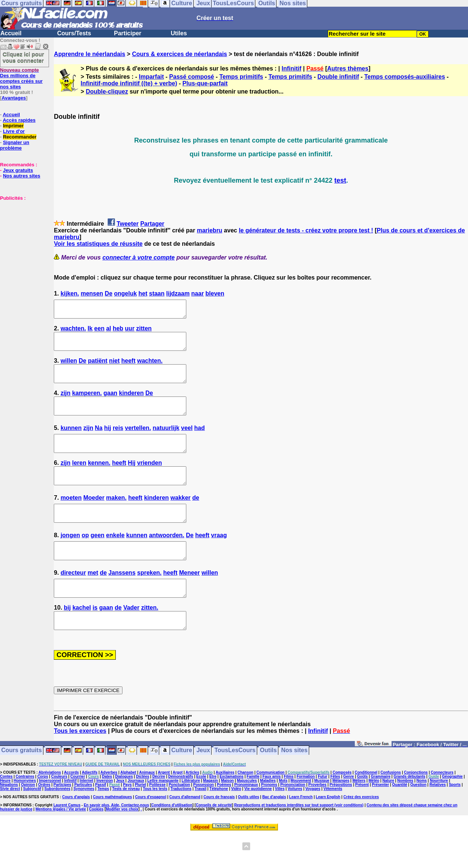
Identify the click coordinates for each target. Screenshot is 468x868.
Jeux (203, 784)
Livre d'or (14, 131)
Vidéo (236, 822)
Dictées (143, 810)
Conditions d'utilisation (172, 838)
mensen (92, 293)
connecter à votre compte (139, 257)
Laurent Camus (67, 838)
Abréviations (50, 806)
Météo (374, 814)
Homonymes (25, 814)
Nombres (405, 814)
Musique (322, 814)
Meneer (189, 599)
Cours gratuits (21, 784)
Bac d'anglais (274, 830)
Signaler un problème (15, 145)
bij (67, 638)
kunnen (71, 441)
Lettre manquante (163, 814)
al (109, 332)
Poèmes (224, 818)
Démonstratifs (181, 810)
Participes (62, 818)
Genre (349, 810)
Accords (71, 806)
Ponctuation (179, 818)
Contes (6, 810)
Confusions (391, 806)
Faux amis (271, 810)
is (95, 638)
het (143, 293)
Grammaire (381, 810)
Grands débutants (409, 810)
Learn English (328, 830)
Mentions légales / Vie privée (61, 843)
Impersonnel (50, 814)
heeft (128, 367)
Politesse (157, 818)
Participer (128, 33)
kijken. (70, 293)
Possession (204, 818)
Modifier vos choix (122, 843)
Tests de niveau (126, 822)
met (93, 599)
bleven (215, 293)
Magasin (210, 814)
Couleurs (59, 810)
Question (418, 818)
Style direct (10, 822)
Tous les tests (155, 822)
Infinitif (292, 68)
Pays (127, 818)
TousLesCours (235, 784)
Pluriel (140, 818)
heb (118, 332)
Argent (164, 806)
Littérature (191, 814)
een (99, 332)
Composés (342, 806)
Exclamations (232, 810)
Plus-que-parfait (205, 83)
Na (99, 441)
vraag (219, 559)
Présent (362, 818)
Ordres (44, 818)
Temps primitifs (241, 77)
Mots (283, 814)
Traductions (181, 822)
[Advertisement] (22, 238)
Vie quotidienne (258, 822)
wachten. (73, 332)
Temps (103, 822)
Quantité (400, 818)
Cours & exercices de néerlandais (180, 54)
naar (197, 293)
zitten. (150, 638)
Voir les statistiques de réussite (98, 244)
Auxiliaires (225, 806)
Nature (388, 814)
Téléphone (219, 822)
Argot (178, 806)
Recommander (20, 137)
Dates (107, 810)
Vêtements (333, 822)
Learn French (301, 830)
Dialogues (124, 810)
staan (157, 293)
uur (130, 332)
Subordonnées (58, 822)
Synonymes (84, 822)
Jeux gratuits (18, 170)
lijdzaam (178, 293)
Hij (132, 479)
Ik (90, 332)
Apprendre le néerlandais (89, 54)
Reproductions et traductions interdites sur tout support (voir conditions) (299, 838)
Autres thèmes (348, 68)
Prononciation (293, 818)
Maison (227, 814)
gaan (110, 403)
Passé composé (192, 77)
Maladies (268, 814)
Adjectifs (89, 806)
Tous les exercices (80, 764)
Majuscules (247, 814)
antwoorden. (166, 559)
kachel (82, 638)
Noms (422, 814)
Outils (268, 784)
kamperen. (87, 403)
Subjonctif (32, 822)
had (199, 441)
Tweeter (127, 224)
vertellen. (138, 441)
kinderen (132, 403)
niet (114, 367)
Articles (192, 806)
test (340, 180)
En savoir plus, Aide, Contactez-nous (117, 838)
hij (108, 441)
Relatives (438, 818)
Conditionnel (366, 806)
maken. (116, 518)
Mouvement (301, 814)
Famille (253, 810)
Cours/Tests (74, 33)
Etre (213, 810)
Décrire (158, 810)
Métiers (359, 814)
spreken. (149, 599)
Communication (271, 806)
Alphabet (128, 806)
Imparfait (151, 77)
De (108, 293)
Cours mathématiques (113, 830)
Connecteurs (442, 806)
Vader (131, 638)
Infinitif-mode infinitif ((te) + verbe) (129, 83)
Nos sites (294, 784)
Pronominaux (246, 818)
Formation (306, 810)
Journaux (136, 814)
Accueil (11, 33)
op (85, 559)
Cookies (96, 843)
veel (187, 441)
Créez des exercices (361, 830)
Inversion (105, 814)
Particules (83, 818)
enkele (115, 559)
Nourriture (439, 814)
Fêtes (335, 810)
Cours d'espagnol (151, 830)
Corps (43, 810)
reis (118, 441)
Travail (200, 822)
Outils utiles (248, 830)
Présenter (380, 818)
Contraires (25, 810)
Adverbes (109, 806)
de (196, 518)
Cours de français (219, 830)
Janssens (122, 599)
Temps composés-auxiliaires (405, 77)
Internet (87, 814)
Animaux (147, 806)
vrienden (149, 479)
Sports (455, 818)
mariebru (209, 230)
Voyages (313, 822)
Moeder (94, 518)
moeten (71, 518)
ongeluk (125, 293)
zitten (144, 332)
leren (79, 479)
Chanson (246, 806)
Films (289, 810)
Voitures (295, 822)
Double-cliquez (107, 92)
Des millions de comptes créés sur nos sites (21, 78)
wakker (180, 518)
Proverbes (318, 818)
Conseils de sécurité (214, 838)
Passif (100, 818)
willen (69, 367)
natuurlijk (166, 441)
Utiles (179, 33)
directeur (73, 599)
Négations (9, 818)
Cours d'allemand (185, 830)
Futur (323, 810)
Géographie (452, 810)
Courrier (78, 810)
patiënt (98, 367)
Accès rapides (19, 120)
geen (97, 559)
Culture (182, 784)
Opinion (28, 818)
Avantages (14, 98)
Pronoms (269, 818)
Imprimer (13, 126)
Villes (280, 822)
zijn (66, 403)
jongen (70, 559)
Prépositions (341, 818)
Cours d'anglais (76, 830)
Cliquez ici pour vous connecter (23, 57)
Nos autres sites (22, 176)
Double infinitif (338, 77)
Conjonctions (416, 806)
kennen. (99, 479)
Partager (152, 224)
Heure (5, 814)
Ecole (201, 810)
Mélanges (341, 814)
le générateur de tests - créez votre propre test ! (306, 230)
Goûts (362, 810)
